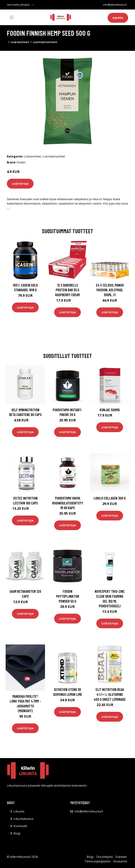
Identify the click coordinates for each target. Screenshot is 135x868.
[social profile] (33, 5)
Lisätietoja (20, 184)
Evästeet (121, 857)
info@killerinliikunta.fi (115, 5)
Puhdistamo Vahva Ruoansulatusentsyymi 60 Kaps (68, 503)
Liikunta (19, 811)
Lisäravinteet (20, 42)
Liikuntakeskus (24, 819)
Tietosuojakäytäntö (97, 861)
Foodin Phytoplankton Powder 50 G (68, 596)
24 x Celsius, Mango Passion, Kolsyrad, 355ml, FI (110, 290)
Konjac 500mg (110, 410)
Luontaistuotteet (45, 42)
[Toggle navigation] (12, 17)
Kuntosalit (20, 826)
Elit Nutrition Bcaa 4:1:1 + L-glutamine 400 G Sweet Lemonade (110, 694)
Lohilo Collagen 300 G (110, 498)
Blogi (17, 833)
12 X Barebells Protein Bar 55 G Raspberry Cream (67, 290)
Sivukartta (120, 861)
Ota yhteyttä (105, 857)
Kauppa (118, 18)
